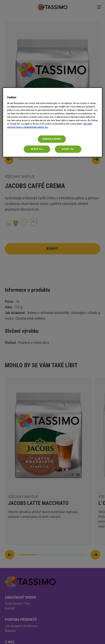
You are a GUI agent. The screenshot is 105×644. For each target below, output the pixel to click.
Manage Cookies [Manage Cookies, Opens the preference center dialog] (52, 139)
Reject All (37, 149)
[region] (52, 122)
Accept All (68, 149)
